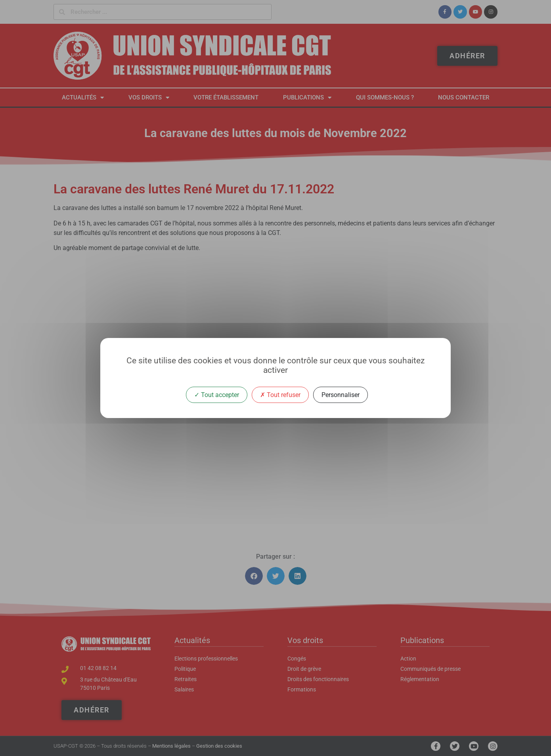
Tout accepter (217, 395)
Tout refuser (280, 395)
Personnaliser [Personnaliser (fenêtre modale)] (341, 395)
